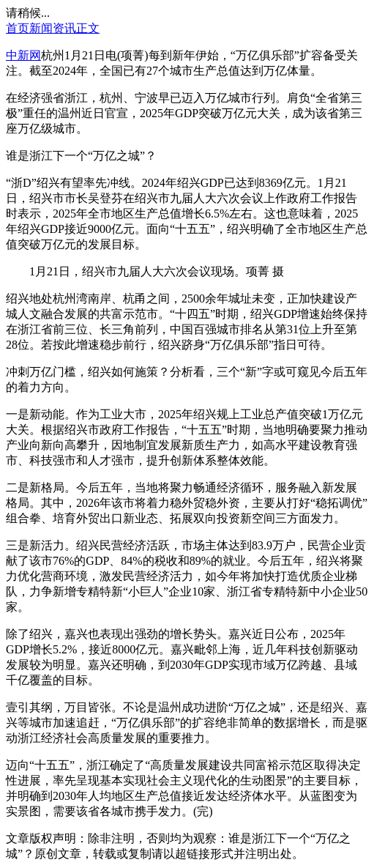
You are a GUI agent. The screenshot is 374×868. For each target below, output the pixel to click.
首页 (18, 28)
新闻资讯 (53, 28)
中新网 (23, 55)
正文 (88, 28)
